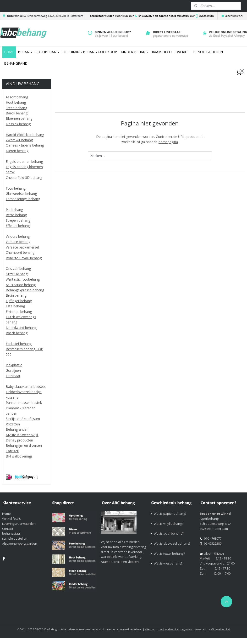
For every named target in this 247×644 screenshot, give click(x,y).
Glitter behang (17, 274)
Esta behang (15, 306)
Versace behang (18, 242)
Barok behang (17, 113)
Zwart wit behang (19, 140)
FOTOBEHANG (47, 52)
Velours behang (18, 236)
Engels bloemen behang (24, 161)
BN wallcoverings (19, 456)
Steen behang (16, 108)
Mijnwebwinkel (220, 629)
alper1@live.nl (214, 554)
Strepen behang (18, 220)
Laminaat (13, 376)
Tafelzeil (12, 451)
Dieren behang (17, 151)
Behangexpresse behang (25, 290)
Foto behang (16, 188)
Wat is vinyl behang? (168, 524)
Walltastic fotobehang (23, 279)
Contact (8, 529)
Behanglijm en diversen (24, 445)
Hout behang (16, 102)
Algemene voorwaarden (20, 543)
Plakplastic (14, 365)
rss (160, 629)
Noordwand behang (21, 328)
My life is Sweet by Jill (22, 435)
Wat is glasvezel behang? (172, 543)
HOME (9, 52)
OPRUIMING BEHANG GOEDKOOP (90, 52)
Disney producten (19, 440)
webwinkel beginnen (179, 629)
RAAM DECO (162, 52)
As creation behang (21, 285)
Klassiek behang (18, 124)
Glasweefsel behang (21, 194)
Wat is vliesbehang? (168, 563)
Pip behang (14, 210)
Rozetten (13, 424)
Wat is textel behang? (169, 554)
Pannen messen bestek (24, 403)
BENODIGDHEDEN (208, 52)
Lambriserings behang (23, 199)
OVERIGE (182, 52)
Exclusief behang (19, 344)
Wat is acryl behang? (169, 533)
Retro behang (16, 215)
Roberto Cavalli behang (24, 258)
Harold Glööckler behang (25, 135)
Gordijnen (13, 370)
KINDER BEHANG (134, 52)
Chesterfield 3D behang (24, 178)
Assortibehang (17, 97)
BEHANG (25, 52)
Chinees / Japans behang (25, 145)
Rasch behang (17, 333)
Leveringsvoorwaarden (19, 524)
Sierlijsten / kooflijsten (23, 419)
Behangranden (17, 429)
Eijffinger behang (19, 301)
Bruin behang (16, 295)
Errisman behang (19, 312)
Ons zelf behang (18, 268)
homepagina (168, 142)
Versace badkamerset (22, 247)
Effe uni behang (18, 226)
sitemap (150, 629)
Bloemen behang (19, 118)
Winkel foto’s (11, 519)
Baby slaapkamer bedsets (26, 387)
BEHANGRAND (16, 63)
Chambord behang (20, 252)
